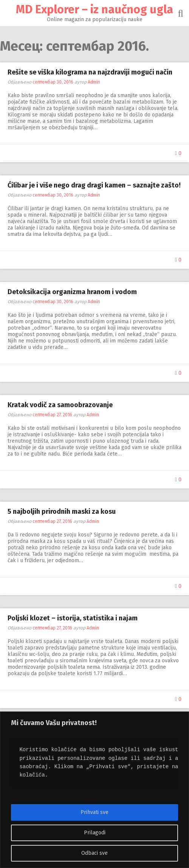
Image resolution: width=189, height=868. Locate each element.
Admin (94, 82)
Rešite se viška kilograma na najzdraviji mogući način (90, 72)
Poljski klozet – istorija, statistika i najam (73, 618)
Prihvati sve (94, 812)
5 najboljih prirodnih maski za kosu (62, 511)
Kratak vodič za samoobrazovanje (60, 405)
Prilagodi (95, 833)
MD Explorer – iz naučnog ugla (94, 9)
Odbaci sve (94, 853)
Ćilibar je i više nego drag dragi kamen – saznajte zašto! (94, 185)
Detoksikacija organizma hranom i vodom (72, 292)
